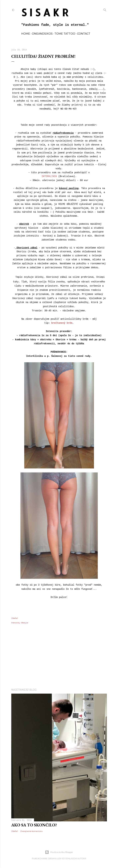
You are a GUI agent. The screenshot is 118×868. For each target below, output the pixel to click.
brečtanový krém (62, 323)
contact (84, 34)
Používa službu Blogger (59, 852)
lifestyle (25, 623)
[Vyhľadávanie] (105, 9)
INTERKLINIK (49, 176)
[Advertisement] (59, 657)
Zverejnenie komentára (31, 831)
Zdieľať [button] (15, 618)
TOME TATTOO (65, 34)
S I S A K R (45, 12)
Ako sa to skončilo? (34, 825)
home (26, 34)
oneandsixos (42, 34)
